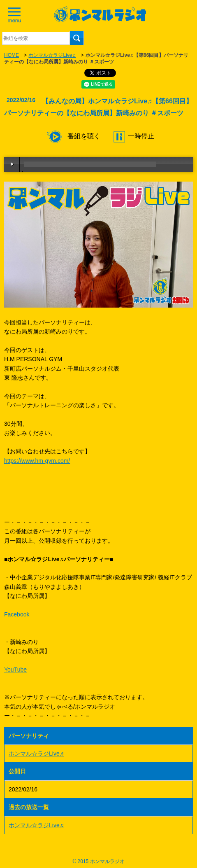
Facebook (17, 614)
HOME (12, 55)
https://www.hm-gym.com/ (37, 461)
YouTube (15, 670)
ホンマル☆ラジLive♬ (52, 55)
